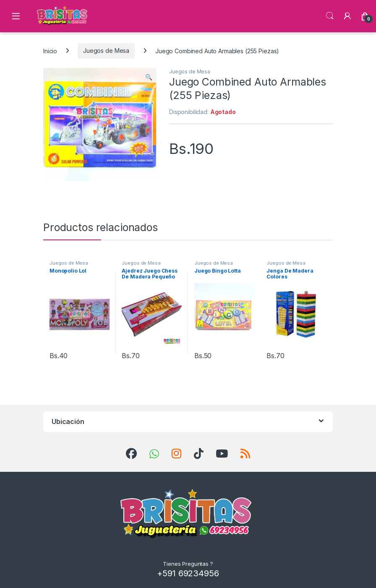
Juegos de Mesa (106, 51)
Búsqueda (330, 16)
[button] (149, 77)
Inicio (50, 51)
